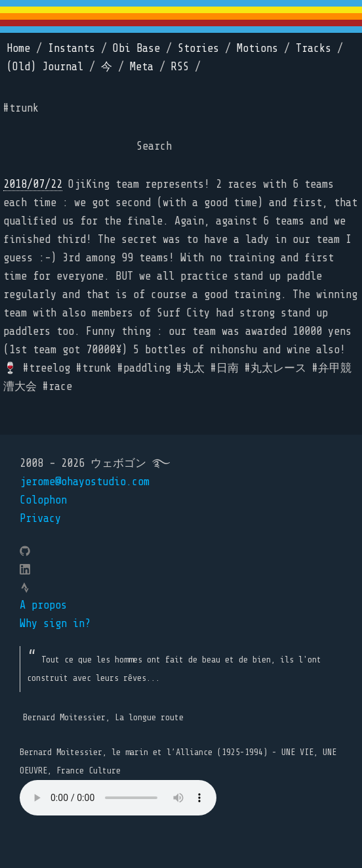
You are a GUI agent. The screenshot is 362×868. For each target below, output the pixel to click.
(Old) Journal (45, 67)
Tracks (313, 48)
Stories (198, 48)
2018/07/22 (33, 184)
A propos (43, 605)
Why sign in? (55, 623)
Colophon (43, 500)
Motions (257, 48)
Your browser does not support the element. (118, 798)
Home (18, 48)
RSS (180, 67)
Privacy (40, 518)
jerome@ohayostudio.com (85, 482)
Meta (142, 67)
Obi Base (136, 48)
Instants (71, 48)
